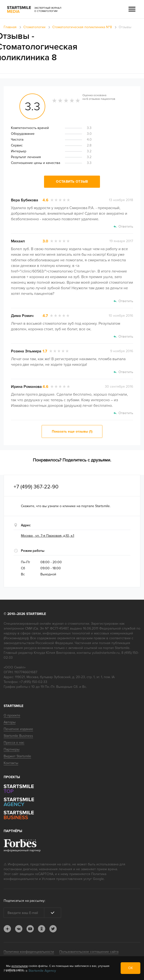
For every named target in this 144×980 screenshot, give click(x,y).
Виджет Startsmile (17, 756)
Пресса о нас (14, 743)
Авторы (10, 722)
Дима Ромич (22, 316)
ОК (130, 968)
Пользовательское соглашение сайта (89, 952)
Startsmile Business (18, 736)
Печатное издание (18, 729)
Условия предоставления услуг (67, 879)
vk (19, 929)
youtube (30, 929)
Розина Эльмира (26, 351)
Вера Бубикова (25, 200)
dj (7, 929)
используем (20, 966)
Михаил (18, 241)
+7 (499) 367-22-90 (36, 487)
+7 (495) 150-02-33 (33, 682)
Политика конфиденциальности (29, 952)
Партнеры (12, 749)
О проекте (12, 715)
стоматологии (78, 624)
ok (42, 929)
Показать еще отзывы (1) (72, 431)
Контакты (11, 763)
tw (53, 929)
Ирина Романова (26, 387)
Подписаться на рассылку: (24, 901)
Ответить (126, 226)
